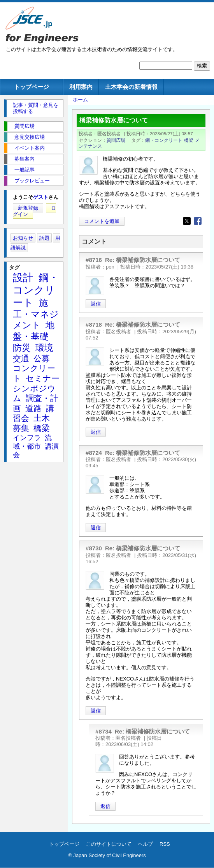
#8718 (94, 324)
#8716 (94, 260)
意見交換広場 (30, 137)
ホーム (80, 100)
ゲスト (41, 197)
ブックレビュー (32, 181)
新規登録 (28, 208)
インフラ (27, 438)
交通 (21, 358)
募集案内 (25, 159)
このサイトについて (109, 844)
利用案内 (81, 87)
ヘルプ (145, 844)
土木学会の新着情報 (131, 87)
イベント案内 (30, 148)
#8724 (94, 453)
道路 (33, 408)
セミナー (43, 378)
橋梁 (189, 140)
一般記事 (25, 170)
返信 (96, 304)
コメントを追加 (102, 221)
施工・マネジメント (36, 314)
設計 (23, 278)
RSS (165, 844)
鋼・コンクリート (164, 140)
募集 (21, 428)
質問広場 (116, 140)
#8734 (103, 731)
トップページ (32, 87)
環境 (44, 348)
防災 (22, 348)
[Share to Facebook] (198, 221)
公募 (42, 358)
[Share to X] (187, 221)
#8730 (94, 548)
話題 (44, 238)
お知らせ (23, 238)
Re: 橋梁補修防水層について (143, 260)
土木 (42, 418)
